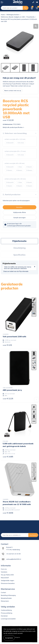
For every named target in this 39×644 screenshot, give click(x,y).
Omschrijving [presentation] (19, 248)
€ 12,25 (8, 399)
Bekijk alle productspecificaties (13, 127)
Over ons (4, 569)
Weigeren (17, 637)
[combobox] (12, 8)
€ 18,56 (8, 513)
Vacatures (4, 572)
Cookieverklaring (6, 610)
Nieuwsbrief (5, 578)
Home (3, 15)
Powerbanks (31, 17)
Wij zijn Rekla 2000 (7, 575)
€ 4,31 (7, 345)
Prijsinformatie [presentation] (19, 241)
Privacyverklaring (7, 613)
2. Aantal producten (12, 194)
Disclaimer (4, 616)
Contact (3, 592)
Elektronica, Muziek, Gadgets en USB (13, 17)
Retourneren (5, 601)
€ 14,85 (8, 457)
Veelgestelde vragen (7, 580)
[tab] (19, 241)
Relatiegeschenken (13, 15)
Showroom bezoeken (8, 583)
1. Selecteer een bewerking (15, 133)
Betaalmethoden (6, 598)
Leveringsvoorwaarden (8, 619)
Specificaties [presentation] (19, 255)
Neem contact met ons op (13, 91)
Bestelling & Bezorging (8, 595)
